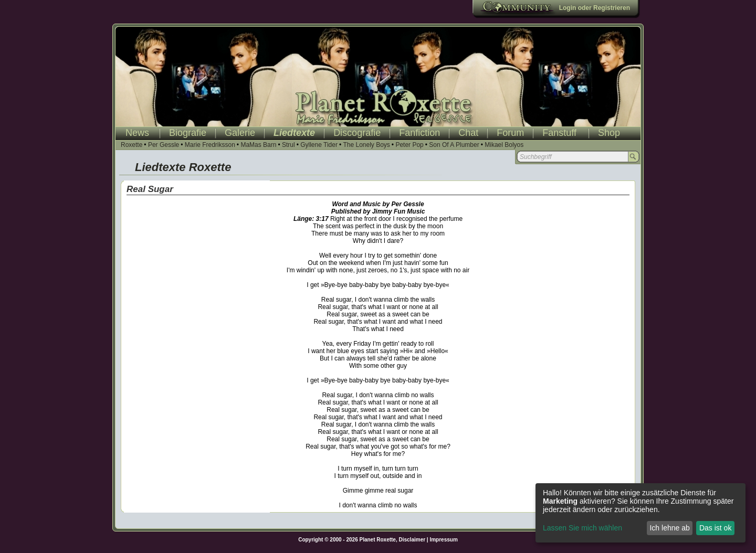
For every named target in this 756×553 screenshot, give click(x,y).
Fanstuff (559, 133)
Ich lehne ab (669, 528)
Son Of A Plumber (454, 145)
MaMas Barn (258, 145)
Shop (609, 133)
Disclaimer (412, 540)
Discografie (357, 133)
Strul (288, 145)
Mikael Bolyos (504, 145)
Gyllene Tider (319, 145)
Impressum (443, 540)
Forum (510, 133)
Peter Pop (409, 145)
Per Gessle (164, 145)
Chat (468, 133)
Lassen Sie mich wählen (582, 528)
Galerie (240, 133)
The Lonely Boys (366, 145)
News (137, 133)
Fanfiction (419, 133)
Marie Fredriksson (210, 145)
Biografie (188, 133)
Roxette (132, 145)
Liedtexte (294, 133)
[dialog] (640, 513)
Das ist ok (715, 528)
